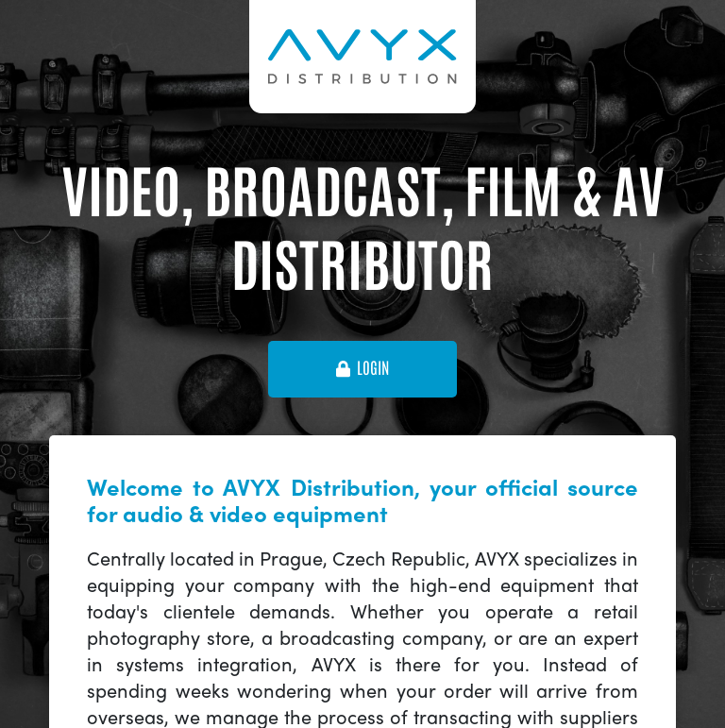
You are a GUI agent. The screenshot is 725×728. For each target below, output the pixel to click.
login (362, 368)
